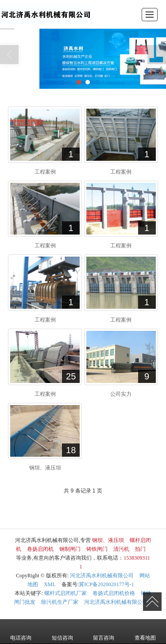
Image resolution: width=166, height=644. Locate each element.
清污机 (121, 549)
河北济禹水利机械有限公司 (102, 576)
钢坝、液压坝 (108, 540)
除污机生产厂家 (60, 602)
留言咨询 (104, 632)
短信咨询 (62, 632)
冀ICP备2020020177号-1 (106, 584)
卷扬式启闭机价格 (114, 593)
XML (50, 584)
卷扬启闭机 (40, 549)
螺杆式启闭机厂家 (66, 593)
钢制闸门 (70, 549)
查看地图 (145, 632)
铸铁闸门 (97, 549)
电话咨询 (21, 632)
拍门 (140, 549)
